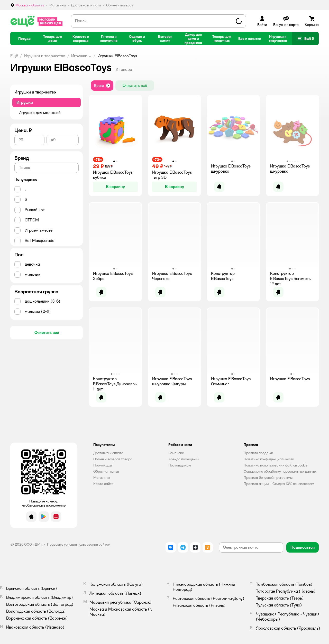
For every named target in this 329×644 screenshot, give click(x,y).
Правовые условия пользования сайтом (79, 544)
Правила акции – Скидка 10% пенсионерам (279, 484)
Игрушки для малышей (40, 113)
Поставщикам (180, 465)
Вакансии (176, 453)
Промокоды (103, 465)
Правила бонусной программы (268, 478)
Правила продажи (258, 453)
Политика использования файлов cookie (276, 465)
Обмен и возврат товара (113, 459)
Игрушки (79, 56)
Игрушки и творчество (45, 56)
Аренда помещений (184, 459)
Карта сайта (103, 484)
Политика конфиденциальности (269, 459)
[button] (305, 39)
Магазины (102, 478)
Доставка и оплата (108, 453)
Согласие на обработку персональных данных (280, 471)
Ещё (14, 56)
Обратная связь (106, 471)
